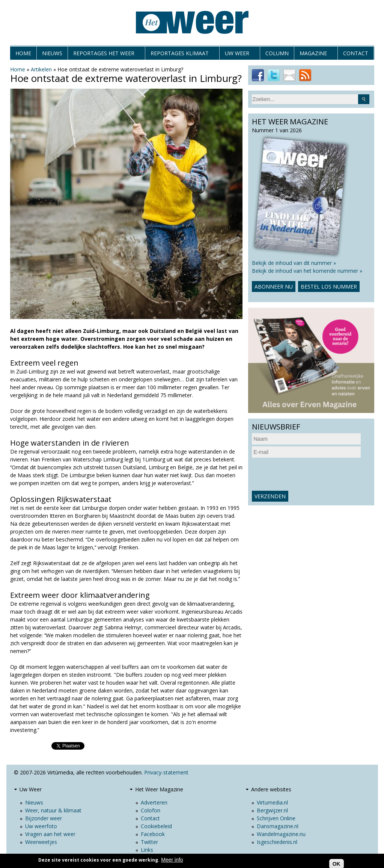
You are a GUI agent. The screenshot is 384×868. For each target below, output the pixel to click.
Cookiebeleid (156, 826)
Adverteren (154, 802)
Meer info (172, 860)
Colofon (151, 810)
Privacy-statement (166, 772)
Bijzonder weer (44, 818)
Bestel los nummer (329, 287)
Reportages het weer (104, 55)
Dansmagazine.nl (278, 826)
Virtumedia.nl (272, 802)
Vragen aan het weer (50, 834)
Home (23, 53)
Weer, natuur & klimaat (53, 810)
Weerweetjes (41, 842)
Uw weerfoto (41, 826)
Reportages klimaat (180, 55)
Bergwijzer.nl (272, 810)
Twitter (149, 842)
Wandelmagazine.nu (281, 834)
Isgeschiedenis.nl (277, 842)
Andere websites (271, 789)
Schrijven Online (276, 818)
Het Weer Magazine (159, 789)
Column (277, 53)
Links (147, 850)
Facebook (153, 834)
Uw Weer (237, 55)
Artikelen (41, 69)
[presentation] (309, 474)
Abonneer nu (274, 287)
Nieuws (52, 53)
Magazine (313, 55)
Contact (356, 53)
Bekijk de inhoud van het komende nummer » (307, 271)
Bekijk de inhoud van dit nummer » (294, 263)
